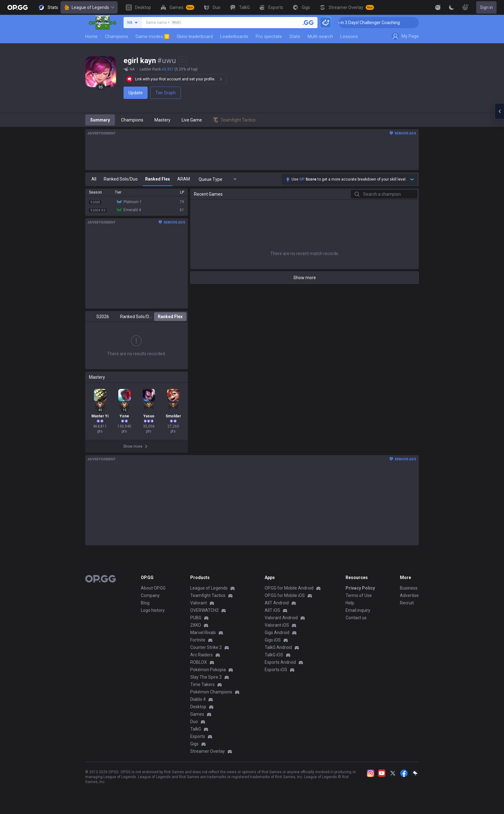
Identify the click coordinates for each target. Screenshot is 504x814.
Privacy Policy (360, 588)
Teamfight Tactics (208, 595)
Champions (117, 36)
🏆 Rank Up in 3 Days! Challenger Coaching (369, 23)
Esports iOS (276, 670)
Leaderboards (234, 36)
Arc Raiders (202, 655)
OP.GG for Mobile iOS (285, 595)
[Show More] (438, 7)
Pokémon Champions (211, 692)
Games (197, 714)
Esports (198, 736)
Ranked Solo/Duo (136, 317)
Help (350, 603)
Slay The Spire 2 (206, 677)
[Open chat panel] (499, 111)
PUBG (196, 618)
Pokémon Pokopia (208, 670)
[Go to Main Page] (18, 7)
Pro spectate (269, 36)
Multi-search (320, 36)
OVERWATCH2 (204, 610)
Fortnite (198, 640)
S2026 (103, 317)
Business (409, 588)
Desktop (198, 707)
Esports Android (280, 662)
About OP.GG (153, 588)
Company (150, 595)
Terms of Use (359, 595)
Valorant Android (281, 618)
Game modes (152, 36)
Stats (295, 36)
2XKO (196, 625)
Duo (194, 722)
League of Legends (89, 7)
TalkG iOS (274, 655)
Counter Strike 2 (206, 647)
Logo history (153, 610)
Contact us (356, 618)
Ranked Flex (170, 317)
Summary (100, 120)
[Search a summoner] (308, 23)
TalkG (196, 729)
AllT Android (277, 603)
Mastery (162, 120)
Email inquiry (358, 610)
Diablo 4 (198, 699)
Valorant (199, 603)
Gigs (194, 744)
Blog (145, 603)
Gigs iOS (273, 640)
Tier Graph (166, 93)
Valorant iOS (277, 625)
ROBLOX (199, 662)
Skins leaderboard (195, 36)
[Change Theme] (451, 7)
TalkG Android (278, 647)
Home (91, 36)
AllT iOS (272, 610)
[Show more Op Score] (412, 179)
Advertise (409, 595)
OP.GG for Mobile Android (289, 588)
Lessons (349, 36)
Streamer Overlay (208, 751)
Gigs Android (277, 633)
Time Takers (202, 684)
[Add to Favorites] (183, 61)
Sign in (486, 7)
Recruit (407, 603)
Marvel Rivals (203, 633)
